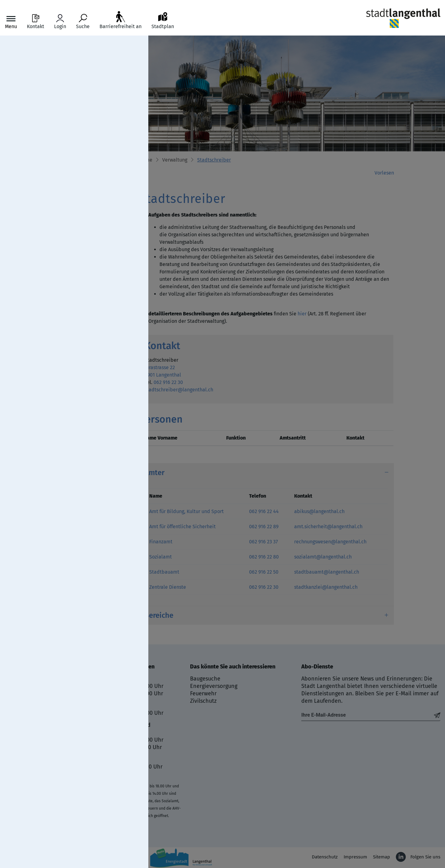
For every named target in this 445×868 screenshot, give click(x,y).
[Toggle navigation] (11, 22)
